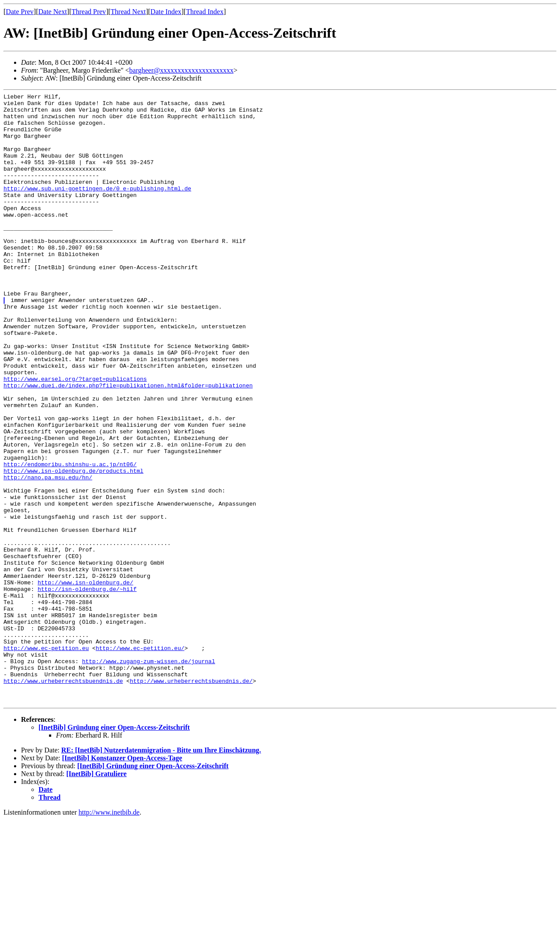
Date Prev (20, 12)
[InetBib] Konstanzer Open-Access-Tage (122, 880)
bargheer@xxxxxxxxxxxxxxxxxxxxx (181, 70)
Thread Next (128, 12)
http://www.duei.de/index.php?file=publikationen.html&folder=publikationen (128, 444)
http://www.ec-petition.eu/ (140, 759)
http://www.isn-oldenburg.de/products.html (73, 547)
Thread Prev (89, 12)
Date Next (53, 12)
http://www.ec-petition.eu (46, 759)
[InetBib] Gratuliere (97, 896)
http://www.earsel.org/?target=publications (75, 436)
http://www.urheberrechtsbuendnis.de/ (191, 799)
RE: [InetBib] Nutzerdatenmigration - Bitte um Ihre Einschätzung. (161, 872)
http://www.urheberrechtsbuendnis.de (63, 799)
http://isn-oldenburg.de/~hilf (87, 689)
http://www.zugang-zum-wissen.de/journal (148, 775)
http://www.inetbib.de (109, 934)
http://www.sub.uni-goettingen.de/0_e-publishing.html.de (97, 208)
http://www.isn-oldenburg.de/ (85, 681)
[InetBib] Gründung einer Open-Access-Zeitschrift (114, 849)
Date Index (166, 12)
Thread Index (205, 12)
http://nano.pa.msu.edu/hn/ (48, 555)
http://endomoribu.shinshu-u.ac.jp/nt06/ (70, 539)
